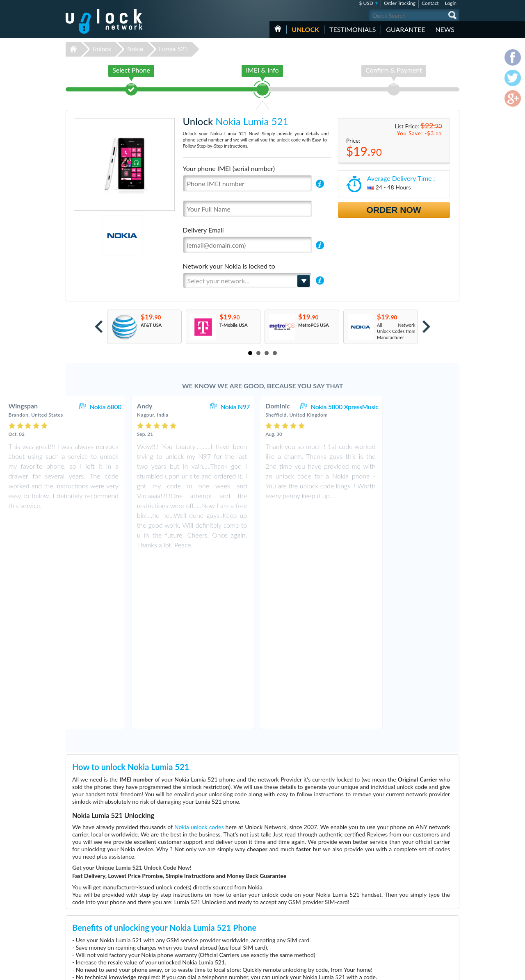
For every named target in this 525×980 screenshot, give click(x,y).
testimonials (353, 29)
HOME (278, 29)
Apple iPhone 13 (340, 902)
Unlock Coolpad (212, 945)
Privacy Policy (408, 913)
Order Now (394, 210)
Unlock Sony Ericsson (217, 926)
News (445, 29)
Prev (99, 327)
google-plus (453, 970)
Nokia (135, 49)
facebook (420, 970)
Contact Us (405, 901)
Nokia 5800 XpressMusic (414, 407)
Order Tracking (400, 3)
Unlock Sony (208, 939)
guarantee (405, 29)
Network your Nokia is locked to (229, 266)
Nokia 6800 (175, 407)
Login (451, 3)
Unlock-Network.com (104, 896)
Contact (430, 3)
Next (426, 327)
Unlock (305, 29)
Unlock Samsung (212, 920)
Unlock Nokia (209, 933)
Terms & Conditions (414, 907)
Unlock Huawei (211, 902)
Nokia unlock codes (199, 655)
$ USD (366, 3)
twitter (437, 970)
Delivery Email (203, 230)
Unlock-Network (104, 21)
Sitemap (402, 920)
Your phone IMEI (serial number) (229, 168)
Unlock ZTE (208, 914)
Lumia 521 (173, 49)
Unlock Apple (209, 908)
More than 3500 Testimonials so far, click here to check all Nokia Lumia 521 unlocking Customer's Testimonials (259, 837)
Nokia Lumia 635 (340, 896)
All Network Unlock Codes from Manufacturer (396, 331)
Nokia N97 (305, 407)
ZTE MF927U (337, 908)
